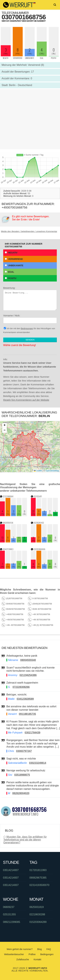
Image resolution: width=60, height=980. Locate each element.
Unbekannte (14, 265)
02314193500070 (39, 885)
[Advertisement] (30, 119)
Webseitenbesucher (14, 954)
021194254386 (28, 675)
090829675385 (38, 878)
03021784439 (32, 733)
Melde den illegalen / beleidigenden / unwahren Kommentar (29, 231)
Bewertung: (30, 299)
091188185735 (27, 714)
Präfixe (32, 954)
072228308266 (21, 687)
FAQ (49, 949)
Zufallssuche (23, 959)
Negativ (11, 253)
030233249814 (38, 763)
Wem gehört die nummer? (20, 949)
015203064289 (38, 922)
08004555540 (28, 660)
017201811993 (38, 870)
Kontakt (37, 959)
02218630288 (37, 914)
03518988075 (22, 775)
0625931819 (37, 907)
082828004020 (21, 793)
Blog (40, 949)
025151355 (9, 914)
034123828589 (25, 699)
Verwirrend (14, 259)
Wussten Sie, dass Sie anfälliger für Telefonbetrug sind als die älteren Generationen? (25, 840)
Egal (9, 272)
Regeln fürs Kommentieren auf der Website (26, 400)
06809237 (9, 907)
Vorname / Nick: (30, 319)
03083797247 (24, 751)
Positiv (11, 278)
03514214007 (11, 870)
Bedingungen (27, 328)
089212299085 (12, 922)
